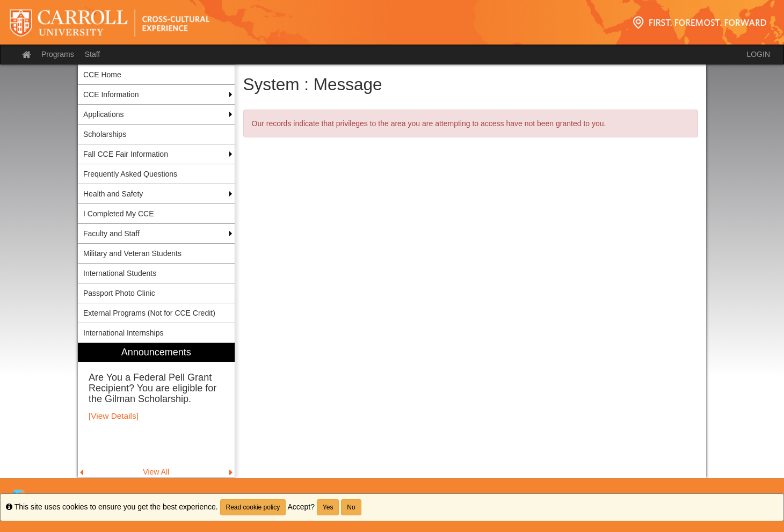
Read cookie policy (253, 507)
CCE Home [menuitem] (102, 75)
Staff (93, 54)
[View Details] (114, 416)
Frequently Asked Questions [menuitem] (130, 174)
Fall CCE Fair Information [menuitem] (126, 154)
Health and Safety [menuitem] (113, 194)
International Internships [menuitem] (123, 333)
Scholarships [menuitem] (105, 134)
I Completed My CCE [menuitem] (118, 214)
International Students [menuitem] (120, 273)
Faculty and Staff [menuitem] (111, 234)
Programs (58, 54)
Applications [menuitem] (104, 114)
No (351, 507)
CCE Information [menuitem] (111, 94)
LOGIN (758, 54)
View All (156, 472)
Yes (328, 507)
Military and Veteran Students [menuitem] (132, 253)
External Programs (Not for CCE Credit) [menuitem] (149, 313)
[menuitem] (156, 410)
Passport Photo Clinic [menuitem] (119, 293)
